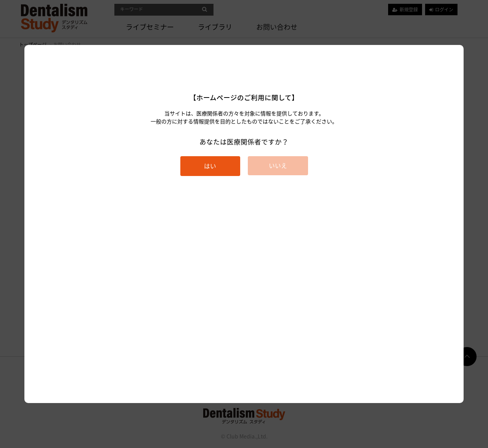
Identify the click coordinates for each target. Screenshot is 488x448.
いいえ (278, 166)
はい (210, 166)
